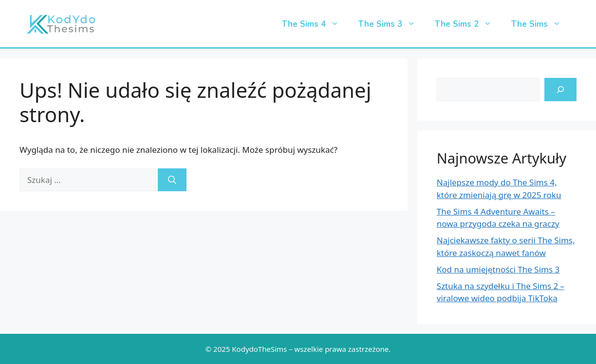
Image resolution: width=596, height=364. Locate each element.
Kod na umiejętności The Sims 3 (498, 269)
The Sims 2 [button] (468, 24)
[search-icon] (560, 90)
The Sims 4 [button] (315, 24)
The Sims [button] (541, 24)
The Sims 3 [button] (392, 24)
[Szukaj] (172, 180)
